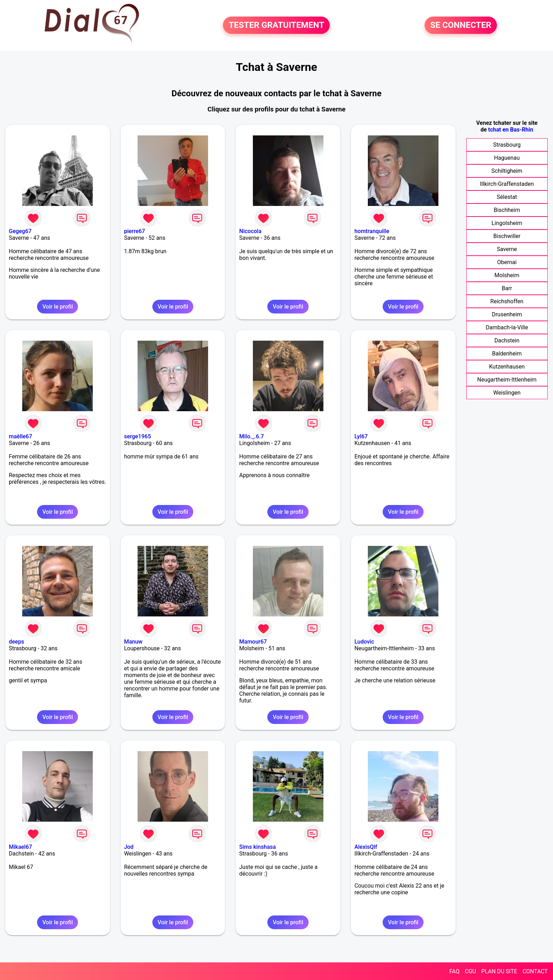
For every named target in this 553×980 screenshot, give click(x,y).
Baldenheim (507, 354)
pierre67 (135, 231)
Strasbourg (507, 145)
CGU (470, 971)
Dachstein (507, 340)
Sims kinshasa (257, 847)
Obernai (507, 262)
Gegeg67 (20, 231)
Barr (507, 288)
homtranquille (372, 231)
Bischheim (507, 210)
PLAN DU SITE (499, 971)
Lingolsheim (507, 223)
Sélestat (507, 197)
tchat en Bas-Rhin (511, 130)
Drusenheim (507, 314)
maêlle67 (20, 436)
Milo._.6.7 (251, 436)
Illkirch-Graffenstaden (507, 184)
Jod (129, 847)
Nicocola (250, 231)
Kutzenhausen (507, 367)
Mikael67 (20, 847)
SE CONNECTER (461, 25)
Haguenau (507, 158)
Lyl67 (361, 436)
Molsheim (507, 275)
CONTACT (535, 971)
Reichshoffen (507, 301)
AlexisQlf (366, 847)
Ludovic (364, 642)
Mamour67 (253, 642)
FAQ (454, 971)
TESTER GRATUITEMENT (276, 25)
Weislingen (507, 393)
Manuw (133, 642)
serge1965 (138, 436)
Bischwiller (507, 236)
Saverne (507, 249)
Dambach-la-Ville (507, 327)
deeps (16, 642)
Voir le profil (57, 307)
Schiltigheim (507, 171)
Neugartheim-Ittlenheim (507, 380)
